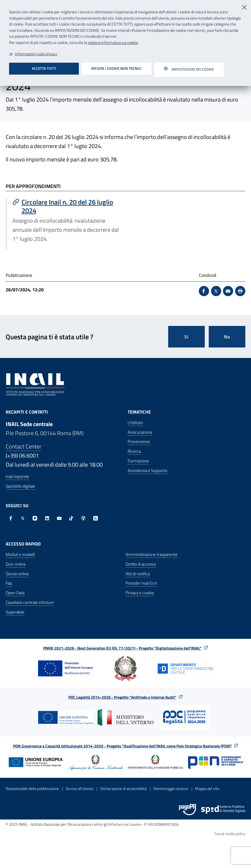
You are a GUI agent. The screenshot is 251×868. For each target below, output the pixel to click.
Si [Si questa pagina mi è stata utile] (186, 337)
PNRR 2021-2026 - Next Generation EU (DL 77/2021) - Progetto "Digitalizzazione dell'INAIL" (125, 648)
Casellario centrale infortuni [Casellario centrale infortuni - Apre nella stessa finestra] (30, 602)
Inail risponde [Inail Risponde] (17, 476)
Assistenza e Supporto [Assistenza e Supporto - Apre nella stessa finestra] (147, 470)
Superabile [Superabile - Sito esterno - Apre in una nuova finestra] (15, 612)
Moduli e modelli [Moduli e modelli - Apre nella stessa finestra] (20, 554)
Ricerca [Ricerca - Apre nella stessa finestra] (134, 451)
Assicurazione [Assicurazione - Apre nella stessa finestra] (140, 432)
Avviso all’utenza (80, 788)
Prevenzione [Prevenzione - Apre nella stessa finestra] (139, 442)
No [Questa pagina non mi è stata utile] (227, 337)
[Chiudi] (245, 7)
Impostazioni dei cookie (189, 70)
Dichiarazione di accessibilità (123, 788)
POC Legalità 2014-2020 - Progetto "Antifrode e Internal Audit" (125, 697)
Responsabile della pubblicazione (32, 788)
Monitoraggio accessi (171, 788)
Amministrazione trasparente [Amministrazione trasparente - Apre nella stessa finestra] (152, 554)
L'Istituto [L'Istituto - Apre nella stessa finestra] (135, 423)
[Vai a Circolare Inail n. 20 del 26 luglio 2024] (66, 206)
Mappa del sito (207, 788)
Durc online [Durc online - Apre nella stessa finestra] (16, 564)
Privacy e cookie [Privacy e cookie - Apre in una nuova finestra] (140, 593)
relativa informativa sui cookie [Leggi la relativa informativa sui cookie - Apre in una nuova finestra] (113, 43)
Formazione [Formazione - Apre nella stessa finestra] (138, 461)
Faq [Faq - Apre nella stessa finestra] (9, 583)
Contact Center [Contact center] (24, 446)
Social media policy (230, 834)
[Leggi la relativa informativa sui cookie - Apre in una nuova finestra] (33, 54)
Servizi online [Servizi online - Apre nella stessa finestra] (17, 574)
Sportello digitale (20, 486)
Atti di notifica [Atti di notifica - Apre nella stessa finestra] (138, 574)
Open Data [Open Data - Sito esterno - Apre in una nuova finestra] (15, 593)
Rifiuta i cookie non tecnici (116, 68)
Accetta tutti (44, 68)
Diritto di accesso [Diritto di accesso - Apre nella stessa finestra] (141, 564)
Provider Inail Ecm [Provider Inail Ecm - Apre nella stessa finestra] (142, 583)
